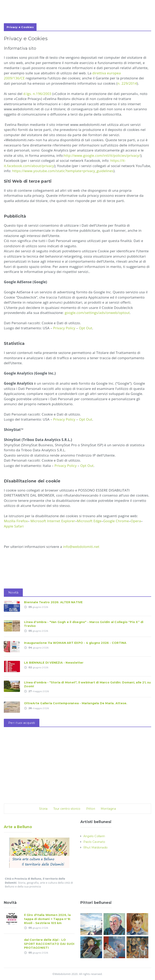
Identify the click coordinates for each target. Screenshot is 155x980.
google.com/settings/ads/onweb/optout (97, 313)
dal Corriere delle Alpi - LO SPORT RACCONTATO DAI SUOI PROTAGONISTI (49, 944)
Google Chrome (116, 521)
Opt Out (86, 328)
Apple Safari (14, 526)
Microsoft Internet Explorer (53, 521)
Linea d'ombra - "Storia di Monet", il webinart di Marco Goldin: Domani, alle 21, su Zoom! (87, 684)
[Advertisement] (77, 16)
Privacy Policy (64, 328)
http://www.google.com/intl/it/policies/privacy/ (102, 155)
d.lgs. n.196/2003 (37, 94)
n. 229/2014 (127, 83)
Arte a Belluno (18, 827)
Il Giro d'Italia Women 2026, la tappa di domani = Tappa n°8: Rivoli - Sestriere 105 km (47, 919)
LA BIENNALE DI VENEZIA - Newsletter (54, 663)
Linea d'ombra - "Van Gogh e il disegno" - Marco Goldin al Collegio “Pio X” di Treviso (84, 624)
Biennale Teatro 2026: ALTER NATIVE (53, 602)
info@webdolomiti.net (81, 547)
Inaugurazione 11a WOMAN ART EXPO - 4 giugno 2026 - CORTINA (75, 643)
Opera (136, 521)
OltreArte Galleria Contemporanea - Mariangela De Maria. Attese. (76, 703)
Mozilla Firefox (16, 521)
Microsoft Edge (89, 521)
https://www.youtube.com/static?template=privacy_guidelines (63, 171)
